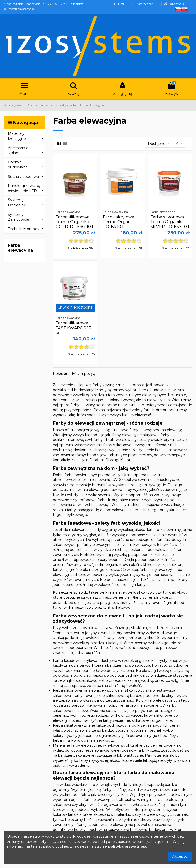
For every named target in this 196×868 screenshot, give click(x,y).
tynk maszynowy (78, 607)
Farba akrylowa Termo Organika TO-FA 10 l (120, 222)
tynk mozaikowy (137, 820)
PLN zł (120, 4)
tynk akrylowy (175, 592)
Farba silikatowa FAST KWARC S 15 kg (73, 328)
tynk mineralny (113, 592)
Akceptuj (180, 856)
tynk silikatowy (116, 607)
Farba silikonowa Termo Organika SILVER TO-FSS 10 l (170, 222)
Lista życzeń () (146, 4)
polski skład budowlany (73, 390)
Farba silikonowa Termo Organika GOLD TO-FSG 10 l (74, 222)
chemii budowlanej (154, 390)
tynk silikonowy (141, 592)
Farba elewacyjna (20, 248)
